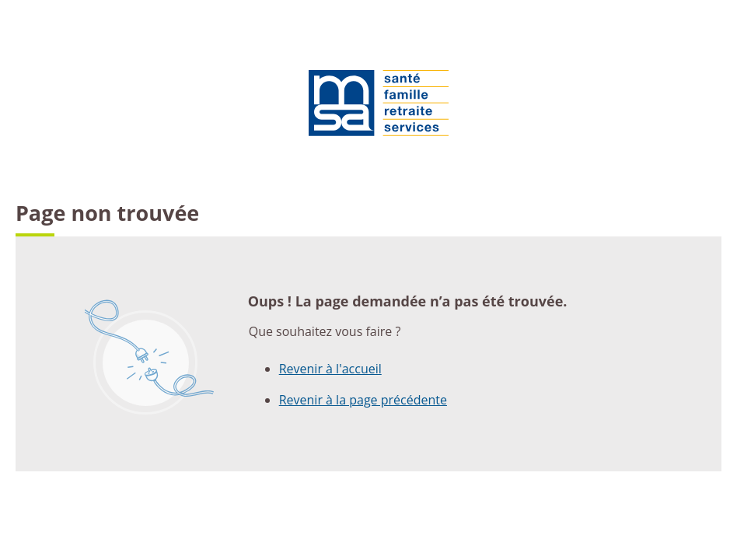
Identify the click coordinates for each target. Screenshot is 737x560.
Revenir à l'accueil (330, 369)
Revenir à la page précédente (363, 400)
